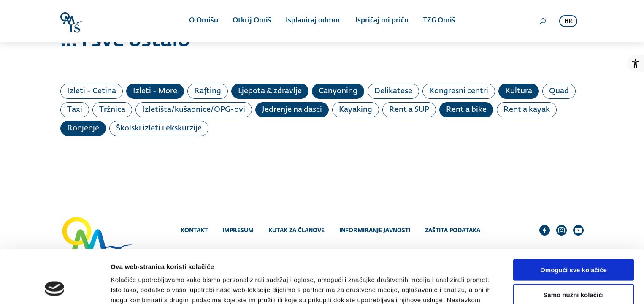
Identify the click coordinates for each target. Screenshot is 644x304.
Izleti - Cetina (92, 91)
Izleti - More (155, 91)
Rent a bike (466, 110)
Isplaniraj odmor (313, 21)
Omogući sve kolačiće (574, 220)
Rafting (208, 91)
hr (568, 21)
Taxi (75, 110)
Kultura (519, 91)
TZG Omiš (439, 21)
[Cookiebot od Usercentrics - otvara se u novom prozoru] (55, 288)
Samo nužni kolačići (573, 245)
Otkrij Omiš (252, 21)
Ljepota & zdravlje (270, 91)
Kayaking (356, 110)
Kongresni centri (459, 91)
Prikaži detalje (437, 287)
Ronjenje (83, 128)
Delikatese (393, 91)
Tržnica (112, 110)
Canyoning (338, 91)
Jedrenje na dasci (292, 110)
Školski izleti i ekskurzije (159, 128)
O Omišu (204, 21)
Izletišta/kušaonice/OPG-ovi (194, 110)
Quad (559, 91)
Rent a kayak (527, 110)
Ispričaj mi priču (382, 21)
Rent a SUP (409, 110)
